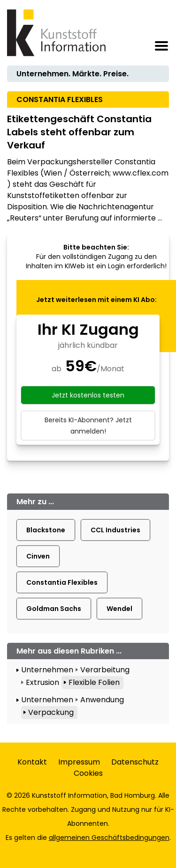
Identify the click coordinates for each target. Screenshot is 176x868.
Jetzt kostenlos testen (88, 395)
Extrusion (42, 682)
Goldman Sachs (54, 609)
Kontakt (32, 762)
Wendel (119, 609)
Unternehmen (47, 670)
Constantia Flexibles (62, 582)
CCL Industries (115, 530)
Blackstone (46, 530)
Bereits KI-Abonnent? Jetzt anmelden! (88, 426)
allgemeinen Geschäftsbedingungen (109, 838)
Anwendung (102, 700)
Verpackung (51, 712)
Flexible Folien (94, 682)
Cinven (38, 556)
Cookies (88, 773)
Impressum (79, 762)
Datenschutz (135, 762)
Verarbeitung (105, 670)
